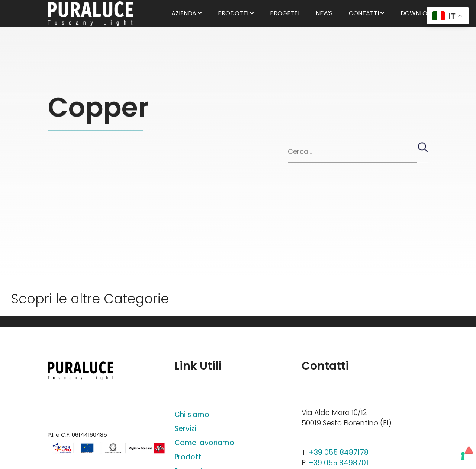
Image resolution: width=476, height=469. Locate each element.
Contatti (366, 22)
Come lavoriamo (204, 443)
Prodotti (236, 22)
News (324, 22)
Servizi (185, 429)
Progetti (285, 22)
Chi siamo (192, 414)
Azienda (186, 22)
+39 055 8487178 (339, 452)
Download (421, 22)
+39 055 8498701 (338, 463)
